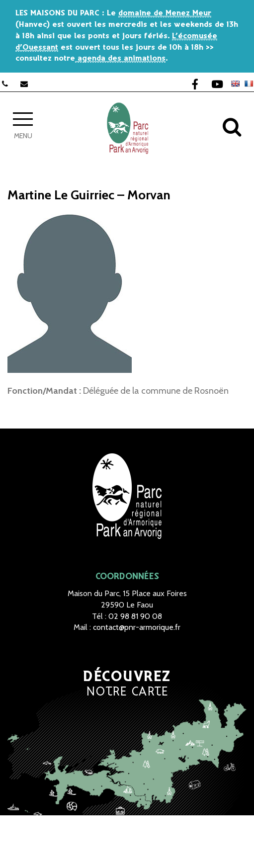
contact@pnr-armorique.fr (137, 627)
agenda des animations (120, 58)
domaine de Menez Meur (165, 13)
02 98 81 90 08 (135, 616)
